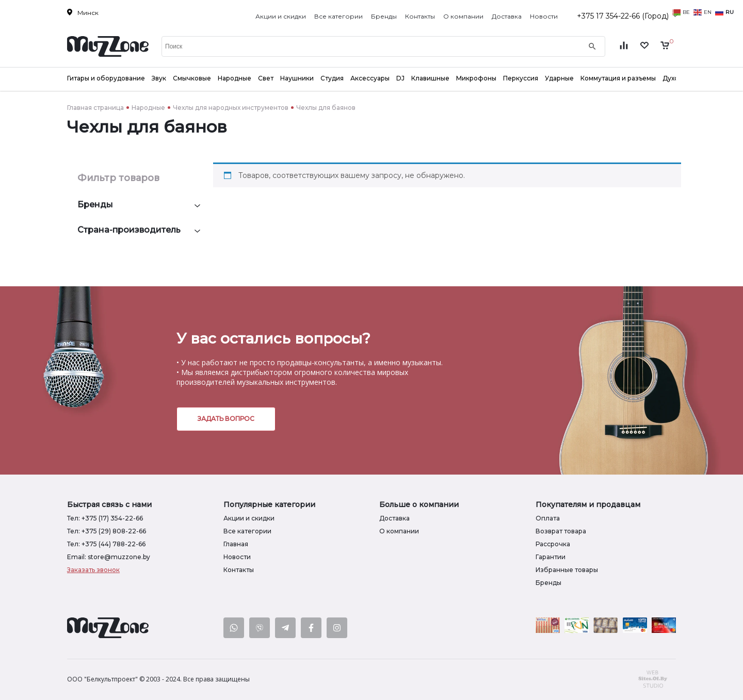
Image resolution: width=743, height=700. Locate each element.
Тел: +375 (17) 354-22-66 (105, 518)
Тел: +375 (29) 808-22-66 (107, 531)
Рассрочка (553, 544)
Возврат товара (561, 531)
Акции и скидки (281, 16)
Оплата (548, 518)
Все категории (338, 16)
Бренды (384, 16)
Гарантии (551, 557)
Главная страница (95, 108)
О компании (463, 16)
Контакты (420, 16)
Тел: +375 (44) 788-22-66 (106, 544)
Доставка (507, 16)
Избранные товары (567, 570)
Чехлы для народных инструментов (231, 108)
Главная (236, 544)
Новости (544, 16)
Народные (148, 108)
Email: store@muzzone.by (109, 557)
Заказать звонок (93, 570)
